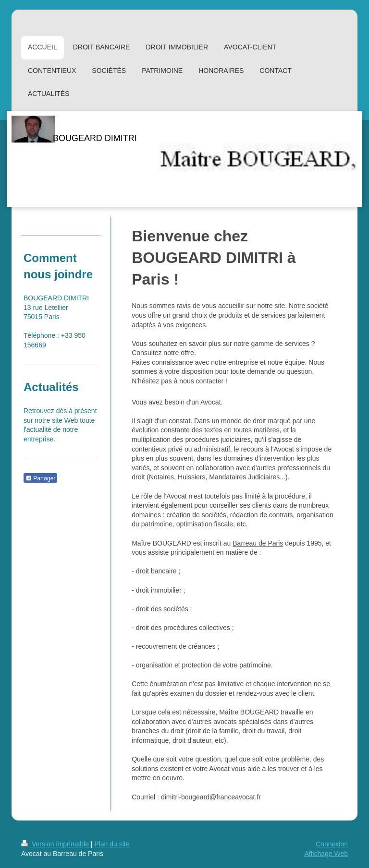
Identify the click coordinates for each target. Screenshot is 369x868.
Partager (40, 478)
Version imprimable (56, 844)
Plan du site (112, 844)
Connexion (332, 844)
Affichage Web (326, 854)
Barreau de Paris (258, 543)
